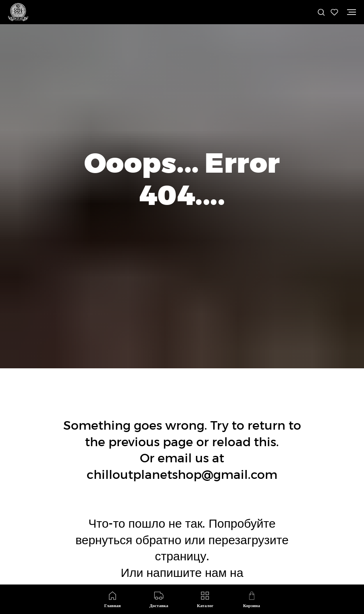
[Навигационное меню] (352, 12)
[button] (321, 12)
